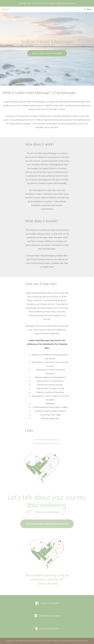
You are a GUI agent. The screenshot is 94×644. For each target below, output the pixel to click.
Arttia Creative (47, 641)
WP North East (71, 641)
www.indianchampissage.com (47, 440)
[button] (47, 53)
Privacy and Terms (82, 641)
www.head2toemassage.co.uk (47, 443)
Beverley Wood (33, 641)
